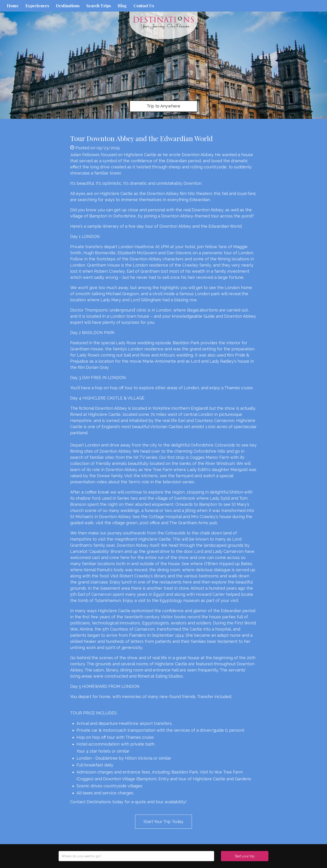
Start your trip (245, 856)
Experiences (37, 6)
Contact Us (144, 6)
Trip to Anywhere (163, 106)
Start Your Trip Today (163, 822)
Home (13, 6)
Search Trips (99, 6)
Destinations (68, 6)
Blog (122, 6)
